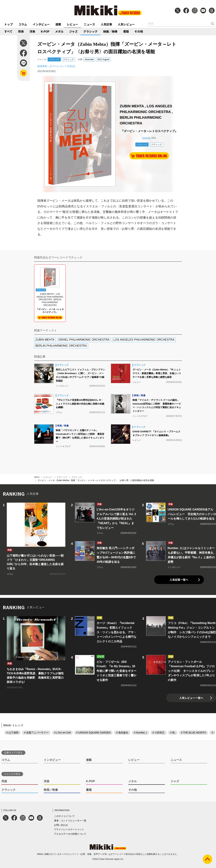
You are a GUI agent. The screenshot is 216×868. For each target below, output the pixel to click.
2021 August (103, 59)
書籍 (126, 31)
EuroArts (147, 138)
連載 (58, 24)
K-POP (45, 31)
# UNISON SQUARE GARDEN (94, 733)
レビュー (72, 24)
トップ (9, 24)
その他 (139, 31)
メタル (59, 31)
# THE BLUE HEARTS (193, 733)
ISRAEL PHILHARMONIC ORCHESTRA (84, 340)
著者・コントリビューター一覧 (70, 821)
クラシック (90, 31)
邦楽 (21, 31)
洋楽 (32, 31)
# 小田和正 (159, 733)
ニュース (89, 24)
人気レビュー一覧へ (191, 698)
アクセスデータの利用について (70, 834)
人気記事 (106, 24)
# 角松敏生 (122, 733)
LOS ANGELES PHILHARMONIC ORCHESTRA (144, 340)
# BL (173, 733)
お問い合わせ (61, 825)
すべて (8, 31)
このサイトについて (64, 816)
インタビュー (41, 24)
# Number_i (140, 733)
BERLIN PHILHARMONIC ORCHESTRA (61, 346)
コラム (23, 24)
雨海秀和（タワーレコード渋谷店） (57, 66)
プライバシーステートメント (69, 829)
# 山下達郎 (12, 733)
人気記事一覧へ (179, 580)
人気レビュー (126, 24)
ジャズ (73, 31)
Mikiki (37, 477)
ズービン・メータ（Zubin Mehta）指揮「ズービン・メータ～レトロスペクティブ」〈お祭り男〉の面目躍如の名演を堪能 (96, 480)
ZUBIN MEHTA (45, 340)
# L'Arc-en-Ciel (62, 733)
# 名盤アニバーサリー (36, 733)
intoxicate (89, 59)
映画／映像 (110, 31)
